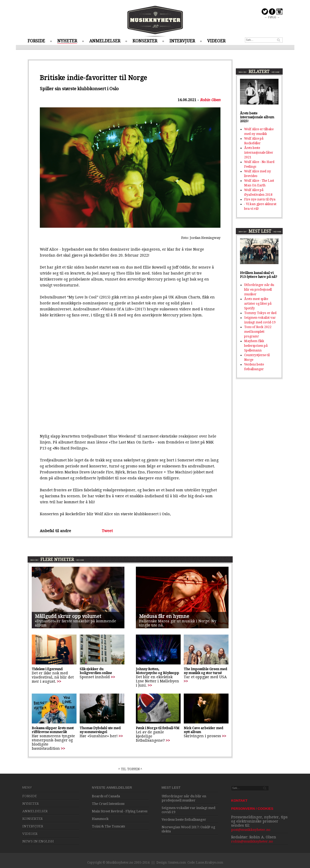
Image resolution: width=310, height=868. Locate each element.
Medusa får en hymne (164, 616)
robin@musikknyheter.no (252, 841)
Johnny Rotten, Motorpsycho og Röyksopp (157, 671)
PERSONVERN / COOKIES (252, 809)
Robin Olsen (210, 100)
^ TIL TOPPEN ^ (130, 769)
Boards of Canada (106, 796)
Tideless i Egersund (47, 669)
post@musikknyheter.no (251, 830)
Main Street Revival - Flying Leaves (120, 811)
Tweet (107, 531)
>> (59, 681)
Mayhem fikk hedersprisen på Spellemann (256, 346)
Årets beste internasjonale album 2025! (257, 117)
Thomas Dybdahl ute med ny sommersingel (100, 730)
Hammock (100, 819)
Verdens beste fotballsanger (184, 820)
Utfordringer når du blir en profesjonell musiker (259, 290)
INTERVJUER (182, 41)
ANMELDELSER (105, 41)
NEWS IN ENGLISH (38, 841)
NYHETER (67, 41)
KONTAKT (239, 801)
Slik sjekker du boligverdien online (96, 671)
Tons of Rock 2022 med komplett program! (258, 332)
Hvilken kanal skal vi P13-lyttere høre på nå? (259, 275)
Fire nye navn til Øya (260, 199)
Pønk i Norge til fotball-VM (158, 728)
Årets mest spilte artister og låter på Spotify (258, 304)
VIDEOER (216, 41)
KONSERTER (145, 41)
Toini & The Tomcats (108, 826)
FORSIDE (36, 41)
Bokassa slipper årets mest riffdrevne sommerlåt (53, 730)
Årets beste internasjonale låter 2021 (259, 153)
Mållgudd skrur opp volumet (68, 616)
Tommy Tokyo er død (260, 313)
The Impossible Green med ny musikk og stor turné (205, 671)
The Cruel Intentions (108, 804)
